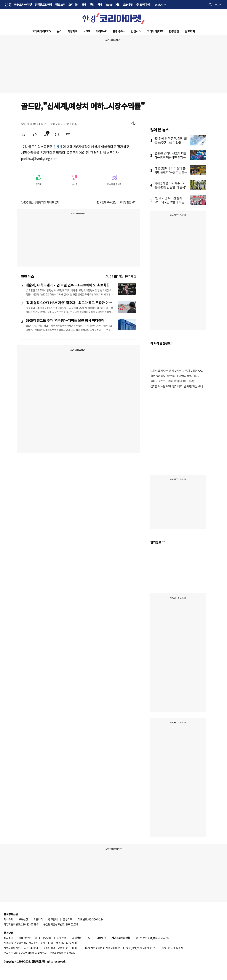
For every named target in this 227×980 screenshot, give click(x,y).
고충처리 (38, 919)
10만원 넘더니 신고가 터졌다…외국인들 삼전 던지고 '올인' (171, 157)
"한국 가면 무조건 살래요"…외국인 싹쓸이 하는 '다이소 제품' (169, 202)
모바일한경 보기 (128, 202)
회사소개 (8, 919)
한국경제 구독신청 (107, 202)
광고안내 (53, 919)
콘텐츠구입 (31, 938)
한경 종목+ (119, 31)
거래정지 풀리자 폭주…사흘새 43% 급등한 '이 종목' (170, 185)
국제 (100, 5)
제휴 (21, 938)
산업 (92, 5)
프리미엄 (145, 5)
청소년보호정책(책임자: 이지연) (152, 938)
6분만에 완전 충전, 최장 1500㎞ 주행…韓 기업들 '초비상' (171, 142)
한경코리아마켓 (23, 5)
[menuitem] (23, 134)
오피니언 (73, 5)
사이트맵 (62, 938)
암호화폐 (190, 31)
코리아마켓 (41, 31)
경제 (84, 5)
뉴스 (59, 31)
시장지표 (73, 31)
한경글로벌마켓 (44, 5)
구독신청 (23, 919)
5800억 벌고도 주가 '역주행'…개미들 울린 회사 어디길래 (65, 320)
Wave (109, 5)
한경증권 (174, 31)
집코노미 (60, 5)
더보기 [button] (159, 5)
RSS (89, 938)
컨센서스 (136, 31)
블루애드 (68, 919)
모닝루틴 (128, 5)
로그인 (218, 5)
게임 (118, 5)
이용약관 (101, 938)
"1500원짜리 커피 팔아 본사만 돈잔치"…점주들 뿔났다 (171, 172)
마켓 (101, 31)
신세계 (58, 147)
